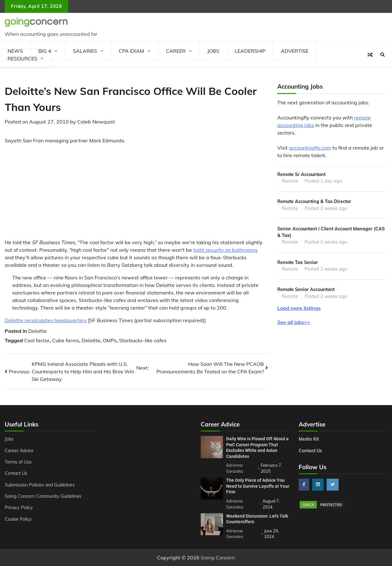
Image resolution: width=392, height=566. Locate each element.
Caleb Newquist (96, 122)
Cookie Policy (18, 519)
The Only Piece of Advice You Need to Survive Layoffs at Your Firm (258, 486)
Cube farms (66, 340)
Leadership (250, 51)
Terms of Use (18, 462)
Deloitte (38, 331)
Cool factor (37, 340)
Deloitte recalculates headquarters (46, 320)
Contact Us (16, 473)
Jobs (213, 51)
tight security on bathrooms (225, 250)
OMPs (110, 340)
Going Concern (218, 558)
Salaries (85, 51)
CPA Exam (131, 51)
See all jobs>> (294, 322)
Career (176, 51)
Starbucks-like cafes (143, 340)
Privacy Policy (19, 508)
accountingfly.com (310, 148)
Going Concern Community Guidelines (44, 496)
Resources (22, 58)
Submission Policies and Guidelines (41, 485)
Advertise (295, 51)
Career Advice (19, 451)
